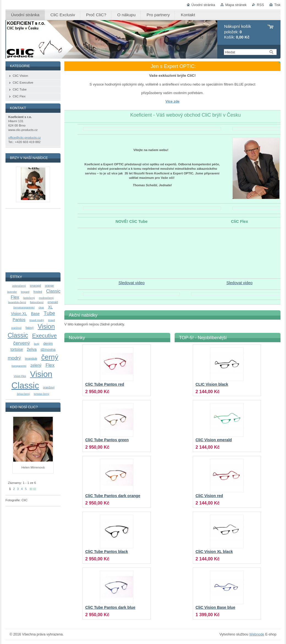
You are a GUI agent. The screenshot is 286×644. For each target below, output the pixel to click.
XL (50, 307)
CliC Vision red (209, 496)
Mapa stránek (236, 5)
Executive (45, 335)
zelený (36, 365)
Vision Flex (20, 376)
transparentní (19, 366)
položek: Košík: (238, 32)
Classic (25, 386)
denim (48, 344)
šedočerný (29, 298)
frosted (38, 292)
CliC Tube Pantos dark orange (113, 496)
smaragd (35, 286)
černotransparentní (24, 308)
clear (41, 308)
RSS (260, 5)
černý (50, 357)
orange (50, 286)
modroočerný (46, 298)
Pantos (19, 320)
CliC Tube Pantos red (105, 384)
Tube (49, 313)
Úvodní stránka (203, 5)
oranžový (49, 387)
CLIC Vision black (212, 384)
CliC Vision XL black (214, 552)
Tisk (277, 5)
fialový (30, 328)
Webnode (257, 634)
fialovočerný (37, 302)
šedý (36, 344)
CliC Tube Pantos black (107, 552)
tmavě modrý (37, 320)
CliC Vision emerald (214, 440)
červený (21, 343)
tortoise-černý (42, 394)
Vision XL (19, 314)
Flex (50, 365)
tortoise (17, 349)
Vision (41, 374)
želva (32, 349)
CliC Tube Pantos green (107, 440)
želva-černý (23, 394)
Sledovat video (132, 283)
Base (35, 314)
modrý (14, 358)
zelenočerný (19, 286)
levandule (31, 359)
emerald (53, 302)
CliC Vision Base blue (215, 607)
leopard (25, 292)
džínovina (48, 350)
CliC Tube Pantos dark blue (110, 607)
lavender (12, 292)
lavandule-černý (17, 302)
